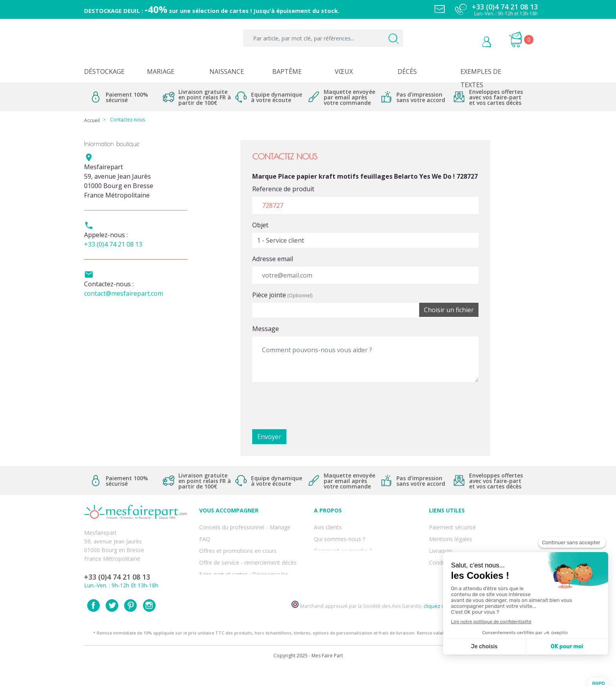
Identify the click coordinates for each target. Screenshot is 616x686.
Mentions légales (451, 534)
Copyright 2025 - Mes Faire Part (308, 674)
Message (266, 329)
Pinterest (130, 624)
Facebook (93, 624)
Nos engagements (337, 552)
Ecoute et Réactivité (339, 560)
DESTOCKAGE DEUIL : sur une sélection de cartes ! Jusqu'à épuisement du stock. (212, 11)
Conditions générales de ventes (469, 552)
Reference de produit (283, 189)
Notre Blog (328, 577)
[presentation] (312, 404)
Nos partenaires (334, 569)
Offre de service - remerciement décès (248, 552)
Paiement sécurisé (452, 526)
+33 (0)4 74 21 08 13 (113, 244)
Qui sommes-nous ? (339, 534)
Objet (260, 225)
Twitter (112, 624)
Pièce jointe (282, 295)
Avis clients (328, 526)
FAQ (205, 534)
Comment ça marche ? (343, 543)
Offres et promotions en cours (238, 543)
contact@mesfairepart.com (124, 293)
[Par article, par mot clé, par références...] (323, 38)
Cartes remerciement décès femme (244, 586)
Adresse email (273, 259)
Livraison (440, 543)
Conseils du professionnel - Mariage (245, 526)
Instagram (149, 624)
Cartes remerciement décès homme (245, 577)
